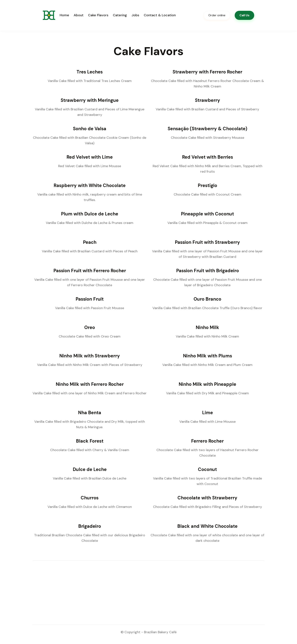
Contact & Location (160, 15)
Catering (120, 15)
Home (64, 15)
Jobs (135, 15)
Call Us (244, 15)
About (79, 15)
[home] (49, 15)
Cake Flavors (98, 15)
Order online (217, 15)
